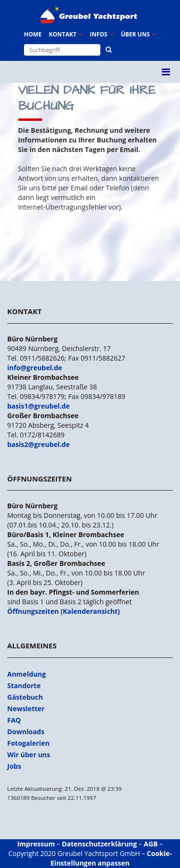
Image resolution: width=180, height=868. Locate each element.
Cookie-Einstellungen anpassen (111, 858)
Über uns (135, 34)
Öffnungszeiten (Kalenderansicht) (64, 611)
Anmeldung (26, 674)
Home (33, 34)
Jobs (14, 766)
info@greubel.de (35, 368)
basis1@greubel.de (38, 406)
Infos (98, 34)
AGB (151, 844)
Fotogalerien (28, 743)
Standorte (24, 686)
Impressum (36, 844)
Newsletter (26, 709)
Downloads (26, 732)
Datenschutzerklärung (100, 844)
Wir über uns (29, 755)
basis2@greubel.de (38, 444)
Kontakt (63, 34)
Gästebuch (25, 697)
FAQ (14, 720)
